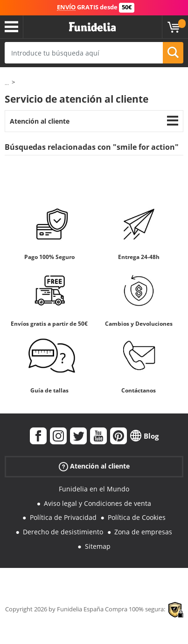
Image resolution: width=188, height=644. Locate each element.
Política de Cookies (137, 517)
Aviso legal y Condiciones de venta (97, 503)
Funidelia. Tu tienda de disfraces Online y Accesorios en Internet (92, 27)
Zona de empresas (143, 532)
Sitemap (98, 546)
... (7, 83)
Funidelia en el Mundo (94, 489)
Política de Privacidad (63, 517)
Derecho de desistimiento (63, 532)
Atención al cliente (40, 121)
